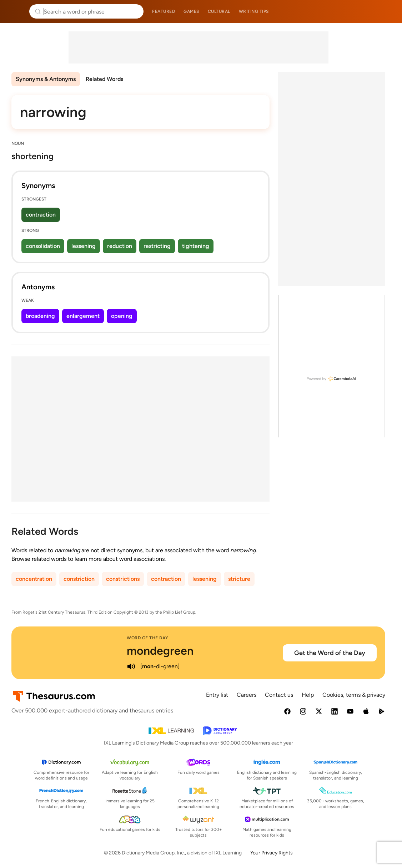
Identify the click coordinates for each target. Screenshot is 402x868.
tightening (196, 246)
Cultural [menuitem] (219, 11)
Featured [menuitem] (164, 11)
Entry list (217, 695)
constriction (79, 579)
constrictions (123, 579)
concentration (34, 579)
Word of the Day (148, 638)
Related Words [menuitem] (104, 79)
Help (308, 695)
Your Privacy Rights (272, 853)
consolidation (43, 246)
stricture (239, 579)
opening (122, 316)
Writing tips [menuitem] (254, 11)
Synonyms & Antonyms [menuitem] (46, 79)
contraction (41, 215)
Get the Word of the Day (330, 653)
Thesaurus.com (16, 11)
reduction (120, 246)
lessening (84, 246)
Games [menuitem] (191, 11)
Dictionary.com (386, 11)
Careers (247, 695)
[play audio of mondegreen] (131, 666)
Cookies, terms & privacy (354, 695)
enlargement (83, 316)
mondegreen (160, 651)
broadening (40, 316)
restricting (157, 246)
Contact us (279, 695)
